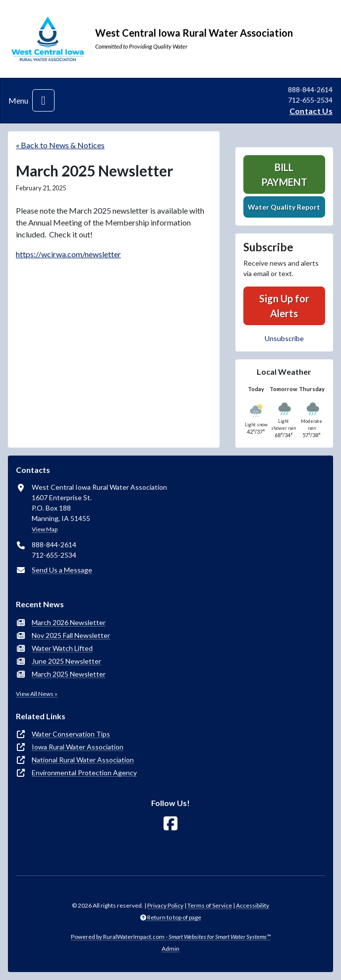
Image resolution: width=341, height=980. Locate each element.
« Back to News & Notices (60, 145)
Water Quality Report (284, 207)
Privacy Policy (165, 905)
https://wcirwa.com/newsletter (68, 254)
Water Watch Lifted (62, 648)
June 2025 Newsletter (66, 661)
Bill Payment (284, 174)
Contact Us (311, 111)
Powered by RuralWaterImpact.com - (171, 937)
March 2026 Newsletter (69, 622)
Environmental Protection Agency (84, 773)
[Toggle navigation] (43, 100)
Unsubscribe (284, 338)
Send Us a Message (62, 570)
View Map (45, 529)
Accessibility (253, 905)
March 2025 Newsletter (69, 674)
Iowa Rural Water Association (78, 747)
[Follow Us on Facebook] (170, 824)
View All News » (37, 694)
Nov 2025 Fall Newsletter (71, 635)
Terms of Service (210, 905)
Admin (170, 949)
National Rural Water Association (83, 760)
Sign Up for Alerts (284, 306)
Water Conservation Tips (71, 734)
